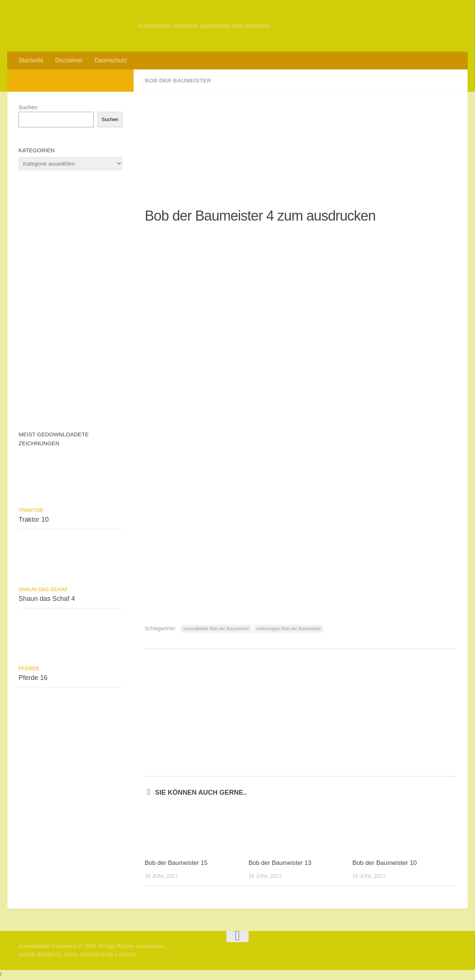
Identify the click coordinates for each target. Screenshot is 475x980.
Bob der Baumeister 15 (177, 864)
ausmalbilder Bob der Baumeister (216, 630)
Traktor (31, 511)
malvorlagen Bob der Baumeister (289, 630)
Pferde (29, 670)
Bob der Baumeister (179, 82)
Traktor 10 (34, 521)
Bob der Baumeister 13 (281, 864)
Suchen (28, 108)
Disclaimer (68, 61)
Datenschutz (108, 61)
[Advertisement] (301, 145)
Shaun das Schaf (43, 590)
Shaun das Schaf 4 (47, 600)
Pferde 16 (33, 679)
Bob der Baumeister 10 (384, 864)
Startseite (31, 61)
